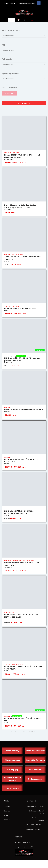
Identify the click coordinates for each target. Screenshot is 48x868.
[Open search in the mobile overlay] (32, 19)
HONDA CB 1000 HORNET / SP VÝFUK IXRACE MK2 (23, 719)
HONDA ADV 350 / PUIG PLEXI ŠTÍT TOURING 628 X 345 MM (23, 667)
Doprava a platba (33, 830)
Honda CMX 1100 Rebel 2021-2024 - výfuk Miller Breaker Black (22, 156)
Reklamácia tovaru (34, 825)
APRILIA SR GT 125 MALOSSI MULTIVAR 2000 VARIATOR (23, 258)
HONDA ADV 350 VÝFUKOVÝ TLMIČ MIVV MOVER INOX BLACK (22, 616)
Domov (7, 807)
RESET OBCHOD (24, 103)
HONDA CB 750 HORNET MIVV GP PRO (20, 308)
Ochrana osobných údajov (37, 813)
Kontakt (7, 820)
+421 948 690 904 (9, 3)
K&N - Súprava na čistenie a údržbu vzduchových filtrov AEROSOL (20, 206)
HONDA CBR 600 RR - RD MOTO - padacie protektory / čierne (22, 359)
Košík (6, 816)
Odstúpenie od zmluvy (38, 819)
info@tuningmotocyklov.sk (27, 3)
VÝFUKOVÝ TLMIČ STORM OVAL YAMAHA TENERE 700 (22, 564)
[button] (24, 19)
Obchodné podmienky (35, 807)
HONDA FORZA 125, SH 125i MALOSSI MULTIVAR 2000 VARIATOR (20, 512)
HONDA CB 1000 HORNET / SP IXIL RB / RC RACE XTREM (22, 460)
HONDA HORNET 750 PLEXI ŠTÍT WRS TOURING (24, 410)
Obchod (7, 811)
